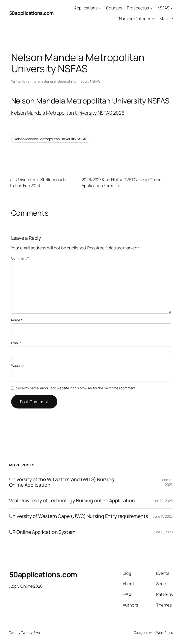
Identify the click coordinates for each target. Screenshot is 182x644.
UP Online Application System (42, 532)
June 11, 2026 (163, 516)
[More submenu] (172, 18)
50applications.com (31, 13)
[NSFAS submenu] (172, 8)
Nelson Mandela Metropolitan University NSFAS (51, 139)
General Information (73, 81)
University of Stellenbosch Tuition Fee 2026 (37, 183)
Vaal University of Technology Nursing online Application (72, 501)
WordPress (165, 632)
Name (17, 320)
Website (17, 365)
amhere (33, 81)
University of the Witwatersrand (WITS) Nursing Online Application (62, 482)
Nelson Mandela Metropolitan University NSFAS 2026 (68, 113)
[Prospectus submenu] (151, 8)
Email (16, 343)
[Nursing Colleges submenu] (153, 18)
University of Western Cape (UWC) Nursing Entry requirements (79, 516)
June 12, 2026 (167, 482)
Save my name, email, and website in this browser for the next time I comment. (76, 388)
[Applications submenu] (100, 8)
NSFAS (95, 81)
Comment (20, 258)
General (50, 81)
